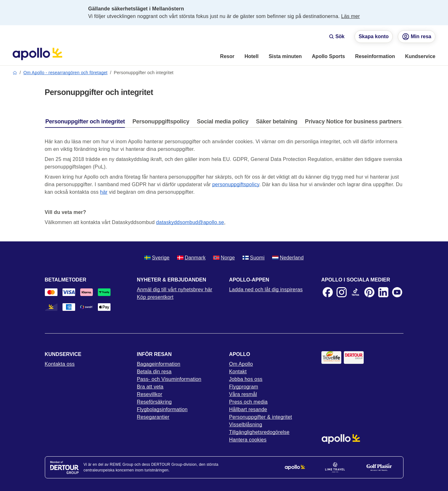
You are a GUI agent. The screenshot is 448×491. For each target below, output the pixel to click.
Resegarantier (153, 417)
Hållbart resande (248, 409)
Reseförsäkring (154, 402)
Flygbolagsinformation (162, 409)
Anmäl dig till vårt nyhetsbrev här (175, 290)
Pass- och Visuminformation (169, 379)
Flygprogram (244, 387)
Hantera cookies (248, 440)
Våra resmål (243, 394)
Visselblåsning (246, 425)
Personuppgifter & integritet (261, 417)
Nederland (288, 258)
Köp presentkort (155, 297)
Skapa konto (374, 36)
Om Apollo (241, 364)
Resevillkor (150, 394)
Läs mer (351, 16)
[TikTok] (355, 292)
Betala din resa (154, 372)
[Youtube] (397, 292)
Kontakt (238, 372)
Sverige (157, 258)
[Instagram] (342, 292)
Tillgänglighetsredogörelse (259, 432)
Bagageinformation (159, 364)
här (104, 192)
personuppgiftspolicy (236, 184)
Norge (224, 258)
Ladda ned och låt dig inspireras (266, 290)
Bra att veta (150, 387)
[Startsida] (37, 54)
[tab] (87, 123)
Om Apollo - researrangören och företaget (65, 73)
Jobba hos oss (246, 379)
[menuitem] (227, 57)
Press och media (248, 402)
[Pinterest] (369, 292)
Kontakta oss (60, 364)
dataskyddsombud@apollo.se (190, 222)
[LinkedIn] (383, 292)
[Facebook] (328, 292)
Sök (337, 36)
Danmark (191, 258)
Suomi (254, 258)
